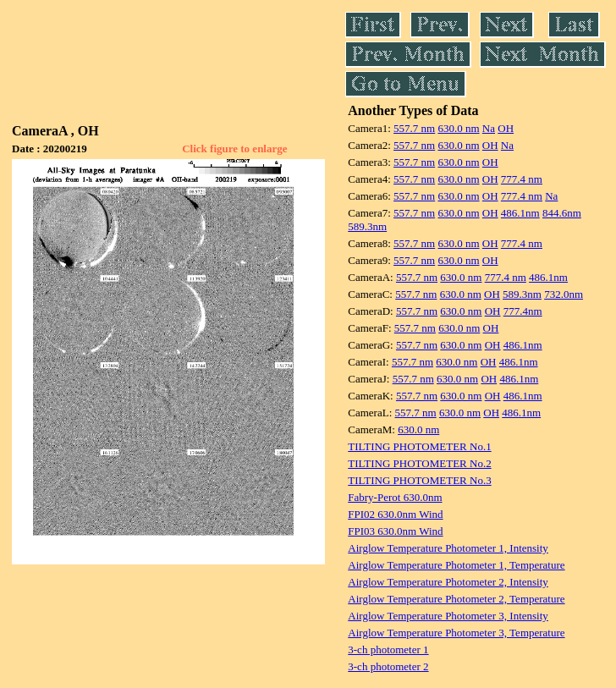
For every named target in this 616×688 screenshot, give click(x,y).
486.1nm (520, 213)
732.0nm (564, 294)
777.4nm (523, 311)
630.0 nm (458, 128)
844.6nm (562, 213)
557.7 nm (414, 128)
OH (506, 128)
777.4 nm (522, 179)
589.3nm (367, 226)
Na (489, 128)
